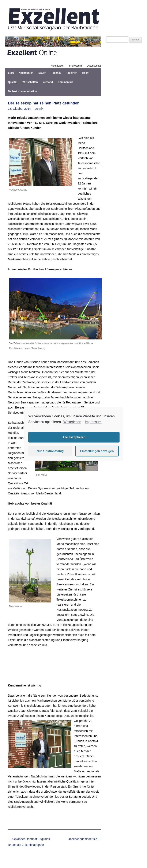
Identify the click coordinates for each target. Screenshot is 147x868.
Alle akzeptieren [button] (74, 437)
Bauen (42, 73)
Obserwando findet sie (84, 839)
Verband (48, 82)
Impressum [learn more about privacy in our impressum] (93, 422)
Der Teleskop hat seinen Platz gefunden (44, 103)
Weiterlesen (72, 422)
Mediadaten (58, 66)
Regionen (71, 73)
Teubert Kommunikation (22, 91)
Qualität (13, 82)
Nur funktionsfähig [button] (50, 451)
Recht (86, 73)
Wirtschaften (30, 82)
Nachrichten (26, 73)
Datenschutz (94, 66)
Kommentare (66, 82)
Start (11, 73)
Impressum (76, 66)
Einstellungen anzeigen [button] (97, 451)
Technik (56, 73)
